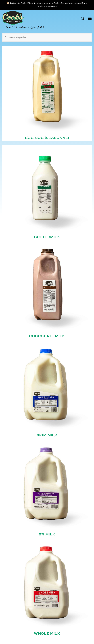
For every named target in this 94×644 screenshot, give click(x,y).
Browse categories (16, 37)
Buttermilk (47, 237)
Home (8, 27)
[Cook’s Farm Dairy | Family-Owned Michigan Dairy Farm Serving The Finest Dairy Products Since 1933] (13, 17)
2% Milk (47, 534)
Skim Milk (47, 435)
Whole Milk (47, 634)
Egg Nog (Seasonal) (47, 138)
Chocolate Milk (47, 336)
